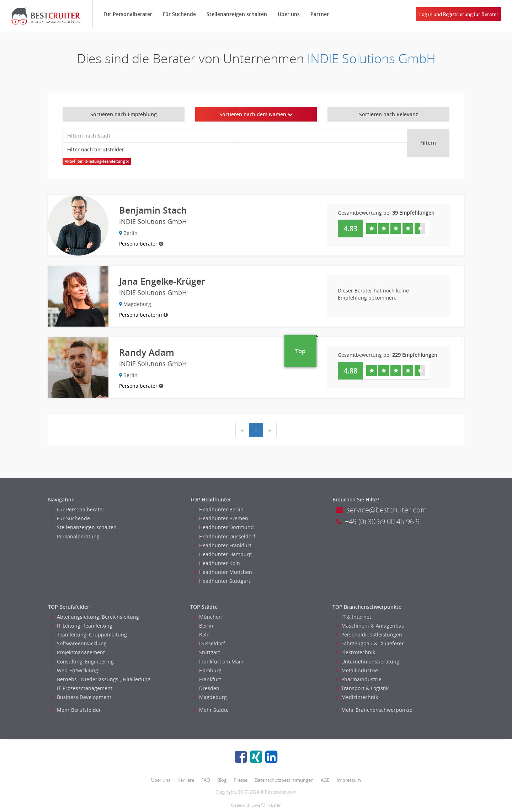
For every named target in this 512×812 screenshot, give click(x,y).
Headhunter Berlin (219, 509)
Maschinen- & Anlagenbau (370, 626)
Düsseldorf (209, 643)
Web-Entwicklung (75, 670)
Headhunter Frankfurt (223, 545)
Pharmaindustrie (359, 679)
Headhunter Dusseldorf (225, 536)
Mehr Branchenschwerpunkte (374, 710)
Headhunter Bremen (221, 518)
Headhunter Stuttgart (222, 581)
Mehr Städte (211, 710)
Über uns (289, 14)
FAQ (206, 780)
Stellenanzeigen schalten (237, 14)
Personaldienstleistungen (369, 634)
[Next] (270, 430)
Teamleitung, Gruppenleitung (89, 634)
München (208, 617)
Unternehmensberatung (368, 662)
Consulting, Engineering (83, 662)
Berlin (204, 626)
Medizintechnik (357, 697)
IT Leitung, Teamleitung (82, 626)
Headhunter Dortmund (224, 527)
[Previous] (242, 430)
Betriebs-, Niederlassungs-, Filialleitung (101, 679)
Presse (241, 780)
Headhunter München (223, 572)
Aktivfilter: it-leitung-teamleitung (97, 161)
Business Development (81, 697)
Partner (320, 14)
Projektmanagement (78, 652)
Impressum (349, 780)
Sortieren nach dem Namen (256, 114)
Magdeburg (210, 697)
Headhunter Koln (217, 563)
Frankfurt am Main (219, 662)
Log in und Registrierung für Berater (459, 14)
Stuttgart (207, 652)
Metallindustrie (357, 670)
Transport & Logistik (362, 688)
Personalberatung (76, 536)
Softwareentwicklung (79, 643)
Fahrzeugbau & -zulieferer (370, 643)
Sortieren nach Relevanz (389, 114)
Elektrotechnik (356, 652)
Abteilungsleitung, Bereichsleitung (95, 617)
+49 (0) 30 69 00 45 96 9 (378, 521)
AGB (325, 780)
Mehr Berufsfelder (76, 710)
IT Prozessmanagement (82, 688)
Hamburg (208, 670)
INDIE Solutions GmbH (371, 58)
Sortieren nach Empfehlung (124, 114)
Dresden (207, 688)
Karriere (186, 780)
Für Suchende (179, 14)
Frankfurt (207, 679)
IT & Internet (354, 617)
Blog (222, 780)
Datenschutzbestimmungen (284, 780)
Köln (202, 634)
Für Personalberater (128, 14)
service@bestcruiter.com (382, 510)
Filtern (428, 143)
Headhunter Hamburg (223, 554)
